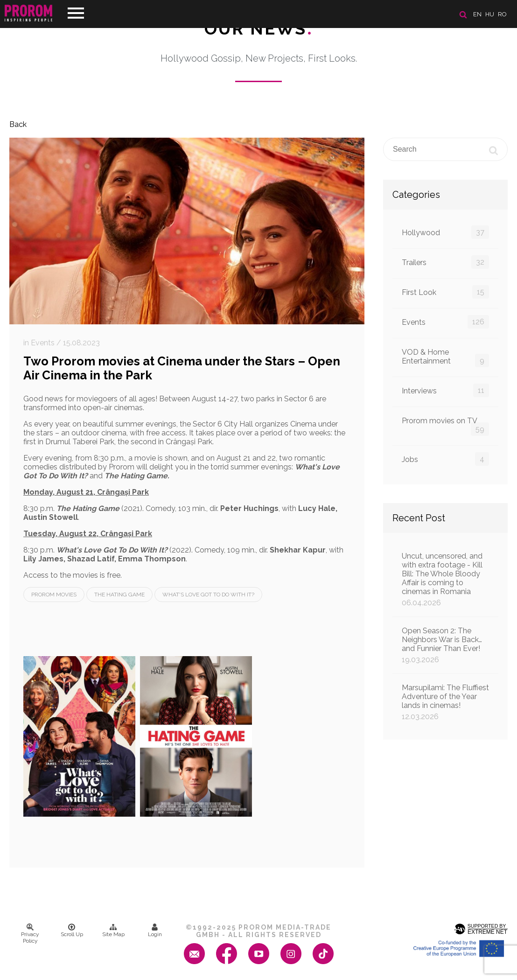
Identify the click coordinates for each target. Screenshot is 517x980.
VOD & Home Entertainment (445, 357)
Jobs (445, 459)
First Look (445, 292)
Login (155, 931)
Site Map (113, 931)
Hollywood (445, 232)
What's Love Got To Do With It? (208, 595)
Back (18, 124)
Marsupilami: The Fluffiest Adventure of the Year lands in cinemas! (445, 702)
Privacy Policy (30, 934)
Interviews (445, 390)
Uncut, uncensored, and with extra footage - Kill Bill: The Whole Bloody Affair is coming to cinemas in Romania (445, 579)
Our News (259, 28)
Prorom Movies (54, 595)
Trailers (445, 262)
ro (502, 14)
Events (445, 322)
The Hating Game (119, 595)
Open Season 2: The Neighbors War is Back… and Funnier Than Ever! (445, 645)
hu (490, 14)
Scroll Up (72, 931)
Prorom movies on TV (445, 426)
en (477, 14)
